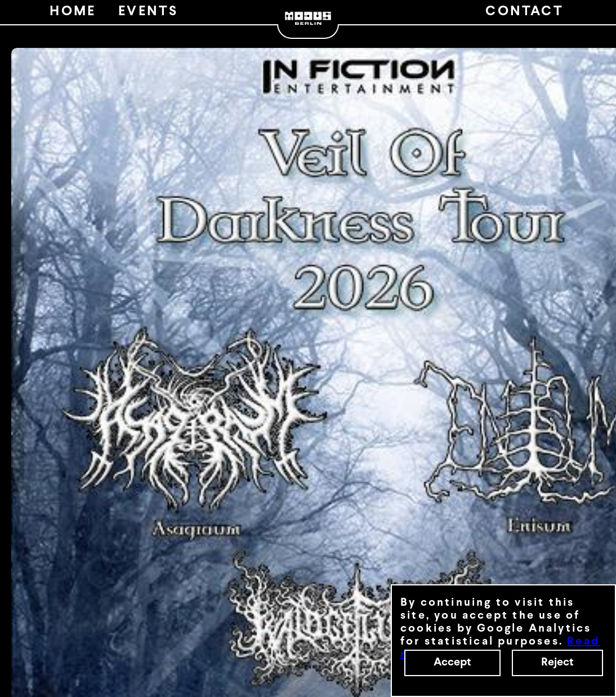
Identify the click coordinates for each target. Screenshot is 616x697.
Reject (557, 663)
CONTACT (524, 12)
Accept (452, 663)
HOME (73, 12)
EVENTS (148, 12)
